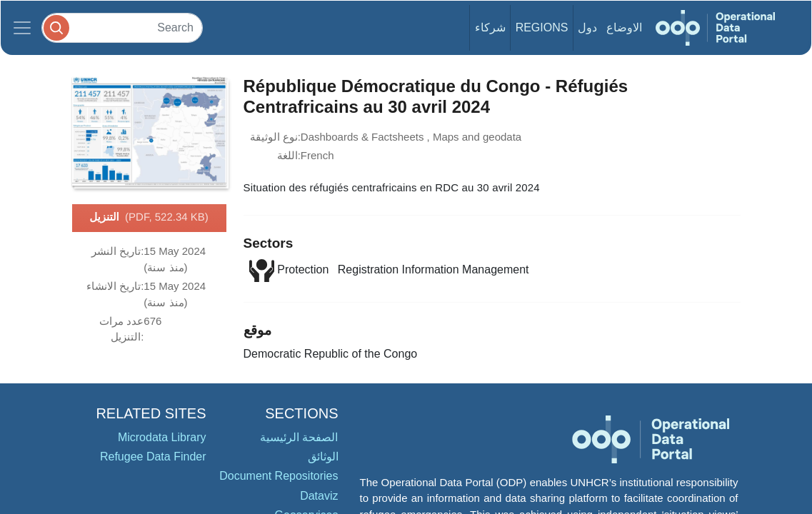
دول (587, 27)
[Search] (122, 27)
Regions (542, 27)
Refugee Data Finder (153, 457)
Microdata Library (162, 437)
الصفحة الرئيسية (299, 437)
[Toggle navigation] (22, 28)
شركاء (490, 27)
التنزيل (149, 218)
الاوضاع (624, 27)
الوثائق (323, 457)
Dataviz (319, 496)
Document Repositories (279, 476)
